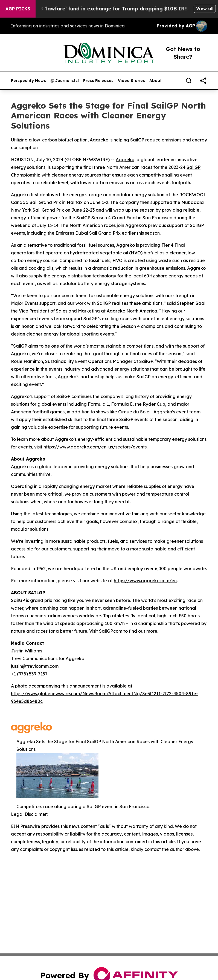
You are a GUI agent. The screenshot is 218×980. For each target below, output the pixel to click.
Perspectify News (28, 81)
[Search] (189, 81)
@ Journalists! (65, 81)
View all (205, 8)
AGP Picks (18, 9)
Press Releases (98, 81)
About (155, 81)
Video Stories (131, 81)
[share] (203, 81)
